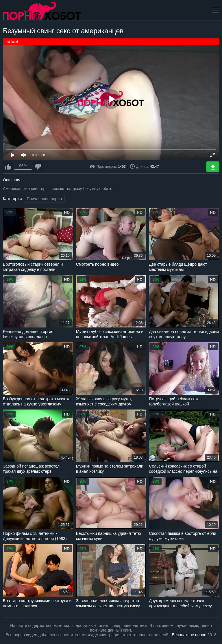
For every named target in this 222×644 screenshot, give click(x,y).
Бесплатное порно (189, 635)
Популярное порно (44, 199)
